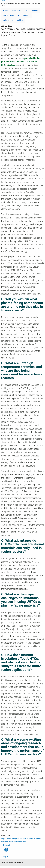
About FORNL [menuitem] (24, 15)
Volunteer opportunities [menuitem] (13, 20)
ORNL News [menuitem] (8, 15)
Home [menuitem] (6, 11)
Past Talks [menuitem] (16, 11)
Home (3, 1)
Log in (6, 857)
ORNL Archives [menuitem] (31, 11)
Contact (6, 845)
